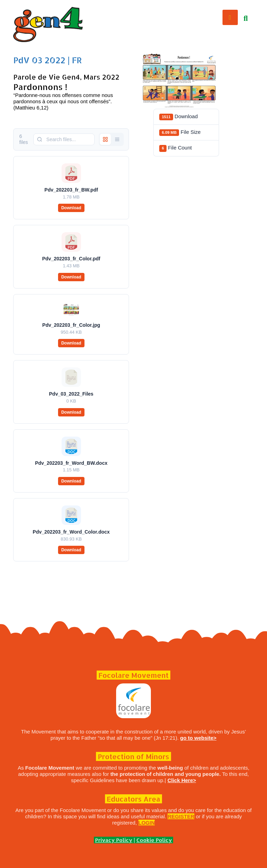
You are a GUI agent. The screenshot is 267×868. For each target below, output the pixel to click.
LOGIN (147, 823)
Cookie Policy (154, 840)
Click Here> (182, 780)
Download (71, 208)
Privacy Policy (114, 840)
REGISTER (181, 816)
